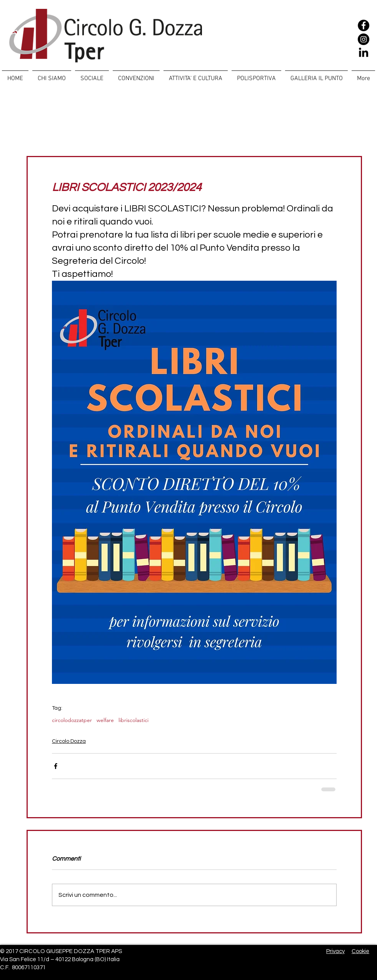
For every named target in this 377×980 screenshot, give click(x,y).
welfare (105, 720)
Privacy (335, 951)
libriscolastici (133, 720)
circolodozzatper (72, 720)
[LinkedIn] (364, 53)
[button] (92, 75)
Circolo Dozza (69, 741)
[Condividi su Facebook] (56, 766)
